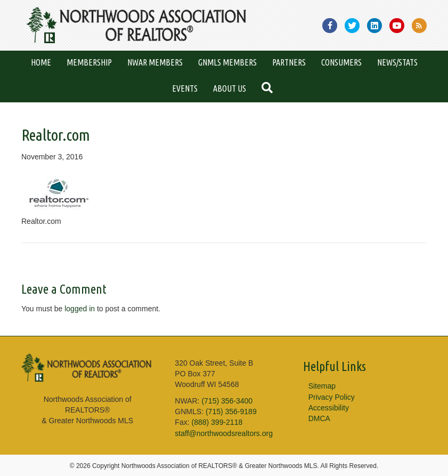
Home (41, 62)
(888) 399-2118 (217, 422)
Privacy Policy (332, 397)
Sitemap (322, 386)
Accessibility (329, 408)
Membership (89, 62)
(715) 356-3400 (227, 401)
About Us (230, 88)
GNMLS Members (227, 62)
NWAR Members (155, 62)
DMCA (319, 418)
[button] (269, 89)
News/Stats (397, 62)
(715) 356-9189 (231, 412)
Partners (289, 62)
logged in (80, 309)
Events (185, 88)
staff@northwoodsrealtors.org (224, 433)
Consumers (341, 62)
